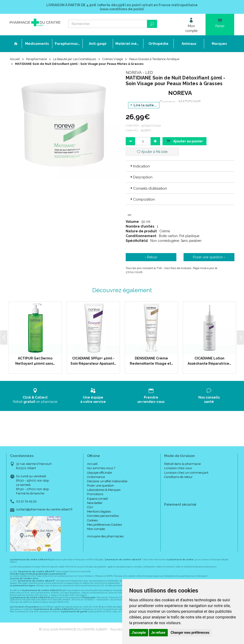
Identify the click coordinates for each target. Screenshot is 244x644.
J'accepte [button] (139, 633)
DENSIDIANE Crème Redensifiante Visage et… (151, 362)
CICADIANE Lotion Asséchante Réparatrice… (209, 362)
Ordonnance (96, 478)
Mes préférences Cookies (104, 526)
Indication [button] (140, 167)
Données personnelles (103, 517)
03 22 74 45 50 (26, 503)
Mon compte (96, 530)
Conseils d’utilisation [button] (148, 190)
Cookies (92, 522)
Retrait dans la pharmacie (182, 465)
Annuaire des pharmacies (105, 538)
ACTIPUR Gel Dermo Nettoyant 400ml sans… (35, 362)
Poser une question (100, 487)
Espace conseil (98, 500)
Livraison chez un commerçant (186, 474)
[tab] (180, 167)
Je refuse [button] (158, 633)
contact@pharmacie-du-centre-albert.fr (44, 511)
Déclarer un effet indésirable (107, 482)
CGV (90, 508)
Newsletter (95, 504)
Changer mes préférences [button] (190, 633)
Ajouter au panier (184, 142)
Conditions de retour (178, 478)
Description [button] (141, 179)
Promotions (95, 496)
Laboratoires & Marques (104, 491)
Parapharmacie (39, 60)
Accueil (16, 60)
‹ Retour (151, 258)
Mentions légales (99, 513)
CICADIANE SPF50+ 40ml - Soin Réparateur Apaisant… (93, 362)
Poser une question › (209, 258)
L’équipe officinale (99, 474)
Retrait (35, 397)
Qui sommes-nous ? (101, 470)
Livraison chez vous (178, 470)
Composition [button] (142, 201)
